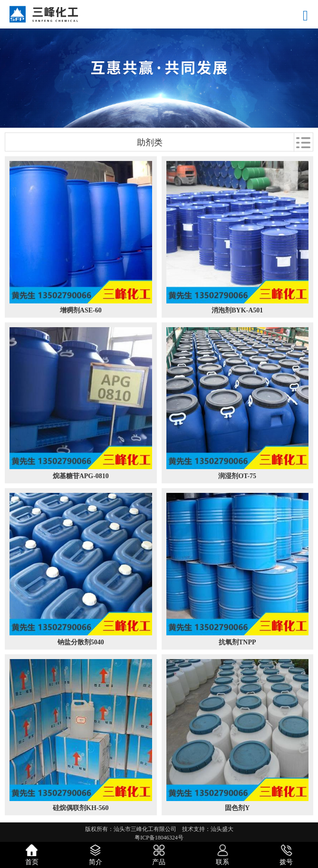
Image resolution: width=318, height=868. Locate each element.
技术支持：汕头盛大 (208, 829)
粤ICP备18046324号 (159, 838)
